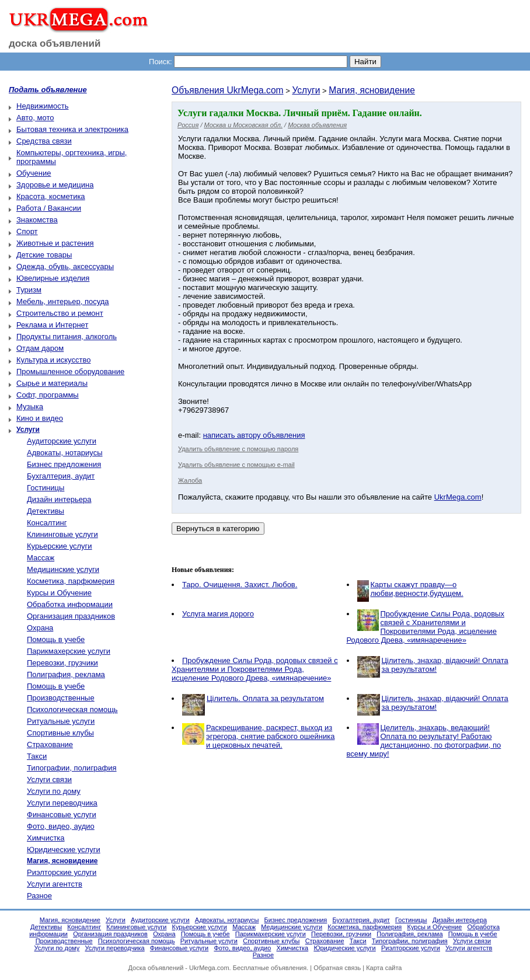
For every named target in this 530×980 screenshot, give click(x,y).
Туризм (29, 290)
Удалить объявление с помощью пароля (238, 449)
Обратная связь (337, 968)
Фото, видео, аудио (61, 826)
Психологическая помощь (72, 709)
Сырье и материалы (52, 383)
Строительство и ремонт (60, 313)
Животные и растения (55, 243)
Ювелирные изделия (53, 278)
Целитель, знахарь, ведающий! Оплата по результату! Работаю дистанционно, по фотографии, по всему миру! (424, 741)
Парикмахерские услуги (69, 651)
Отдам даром (40, 348)
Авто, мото (35, 118)
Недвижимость (42, 106)
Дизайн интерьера (59, 499)
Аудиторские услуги (62, 441)
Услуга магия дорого (218, 614)
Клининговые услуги (62, 534)
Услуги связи (49, 780)
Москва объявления (317, 125)
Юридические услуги (64, 850)
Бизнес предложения (64, 464)
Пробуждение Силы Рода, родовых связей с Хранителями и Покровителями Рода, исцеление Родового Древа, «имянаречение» (426, 627)
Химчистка (46, 838)
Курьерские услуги (60, 546)
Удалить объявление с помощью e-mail (236, 465)
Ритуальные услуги (61, 721)
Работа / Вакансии (49, 208)
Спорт (27, 231)
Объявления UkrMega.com (228, 90)
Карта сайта (384, 968)
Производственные (61, 698)
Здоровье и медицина (55, 185)
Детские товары (44, 255)
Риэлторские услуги (62, 872)
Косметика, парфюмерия (71, 581)
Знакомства (37, 220)
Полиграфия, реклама (66, 674)
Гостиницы (46, 488)
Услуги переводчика (62, 803)
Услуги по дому (54, 791)
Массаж (41, 558)
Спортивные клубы (60, 733)
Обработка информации (70, 604)
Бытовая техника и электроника (72, 129)
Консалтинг (47, 523)
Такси (37, 756)
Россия (188, 125)
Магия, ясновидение (372, 90)
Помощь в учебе (56, 639)
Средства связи (44, 141)
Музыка (30, 407)
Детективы (46, 511)
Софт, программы (48, 395)
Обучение (34, 173)
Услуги (306, 90)
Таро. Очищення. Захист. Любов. (240, 585)
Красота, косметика (51, 196)
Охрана (40, 628)
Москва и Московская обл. (243, 125)
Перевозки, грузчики (62, 663)
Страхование (50, 744)
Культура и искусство (53, 360)
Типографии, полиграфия (72, 768)
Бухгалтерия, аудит (61, 476)
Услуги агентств (55, 884)
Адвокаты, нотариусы (65, 453)
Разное (39, 896)
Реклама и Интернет (52, 325)
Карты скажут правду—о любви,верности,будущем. (417, 589)
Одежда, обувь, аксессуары (65, 266)
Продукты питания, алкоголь (67, 336)
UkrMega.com (458, 497)
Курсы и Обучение (59, 593)
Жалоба (190, 480)
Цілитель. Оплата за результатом (265, 698)
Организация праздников (71, 616)
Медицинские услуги (63, 569)
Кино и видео (40, 418)
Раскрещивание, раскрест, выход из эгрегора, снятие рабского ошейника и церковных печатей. (270, 736)
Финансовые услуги (62, 815)
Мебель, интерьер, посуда (63, 301)
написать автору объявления (254, 435)
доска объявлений (55, 43)
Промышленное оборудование (70, 372)
